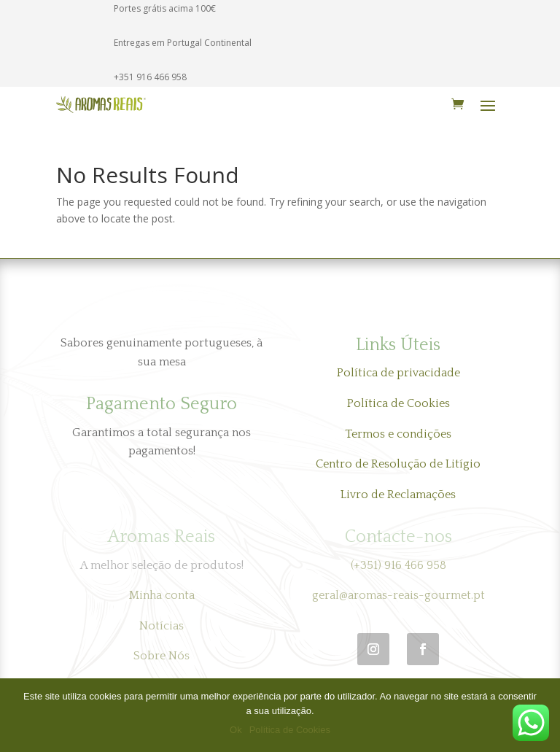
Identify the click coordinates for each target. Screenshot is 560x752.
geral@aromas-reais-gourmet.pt (398, 595)
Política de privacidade (398, 373)
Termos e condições (398, 434)
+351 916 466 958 (150, 77)
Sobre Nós (162, 656)
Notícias (162, 626)
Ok (236, 730)
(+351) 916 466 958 (398, 565)
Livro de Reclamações (398, 495)
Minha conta (162, 595)
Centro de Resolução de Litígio (398, 464)
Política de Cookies (398, 403)
